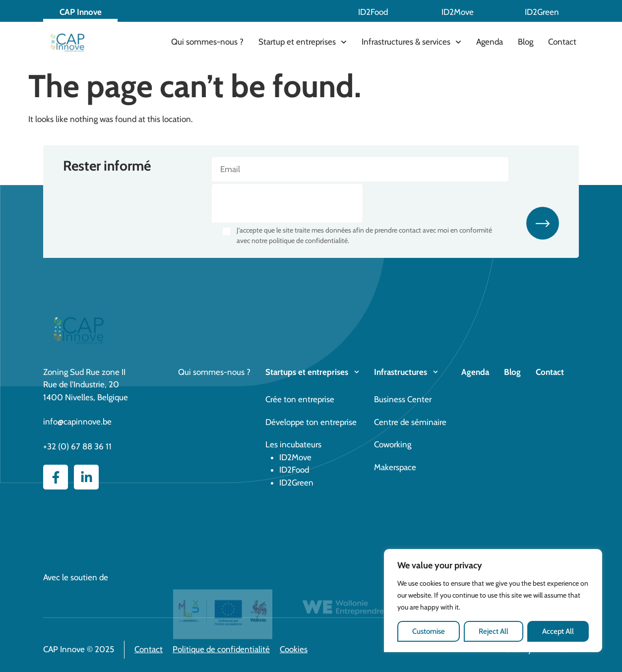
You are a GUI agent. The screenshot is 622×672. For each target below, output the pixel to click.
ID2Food (373, 12)
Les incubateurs (293, 444)
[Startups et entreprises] (357, 372)
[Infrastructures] (435, 372)
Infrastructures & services (411, 42)
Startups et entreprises (307, 372)
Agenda (490, 42)
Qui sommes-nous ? (207, 42)
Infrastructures (401, 372)
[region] (493, 601)
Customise (429, 631)
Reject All (494, 631)
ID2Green (542, 12)
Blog (526, 42)
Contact (562, 42)
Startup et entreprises (303, 42)
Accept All (558, 631)
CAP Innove (81, 12)
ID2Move (458, 12)
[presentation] (287, 203)
